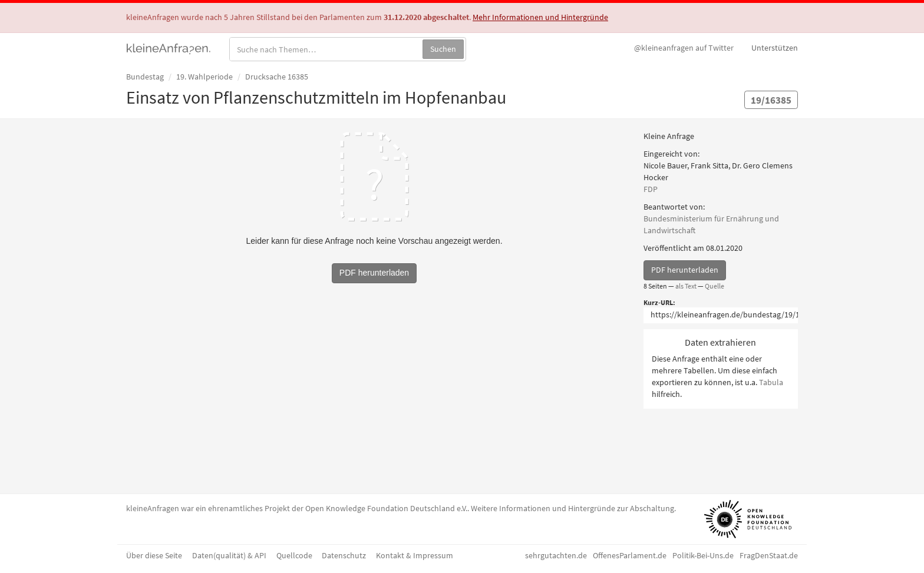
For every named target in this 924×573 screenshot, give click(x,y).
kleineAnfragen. (169, 48)
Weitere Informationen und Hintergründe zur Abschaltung (572, 508)
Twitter (684, 48)
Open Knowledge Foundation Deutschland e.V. (386, 508)
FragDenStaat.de (769, 555)
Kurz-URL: (659, 302)
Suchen (443, 49)
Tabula (771, 382)
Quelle (715, 286)
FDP (651, 189)
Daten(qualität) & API (229, 555)
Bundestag (145, 77)
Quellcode (294, 555)
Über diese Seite (154, 555)
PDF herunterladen (685, 270)
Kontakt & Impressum (415, 555)
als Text (686, 286)
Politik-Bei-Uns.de (703, 555)
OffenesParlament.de (630, 555)
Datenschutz (344, 555)
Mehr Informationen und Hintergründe (540, 17)
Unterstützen (775, 48)
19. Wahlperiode (204, 77)
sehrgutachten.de (556, 555)
